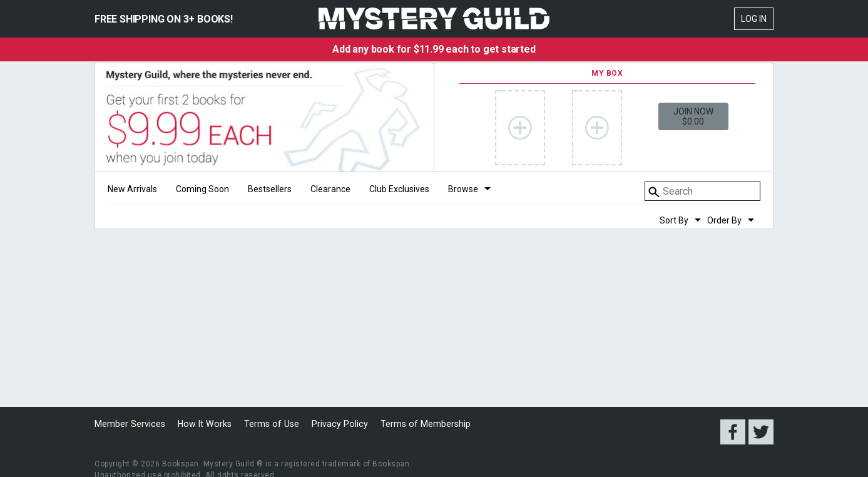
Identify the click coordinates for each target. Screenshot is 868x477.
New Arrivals (132, 189)
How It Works (202, 424)
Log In (754, 19)
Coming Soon (202, 189)
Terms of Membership (416, 424)
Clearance (330, 189)
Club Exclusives (399, 189)
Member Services (129, 424)
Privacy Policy (332, 424)
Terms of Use (266, 424)
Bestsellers (270, 189)
